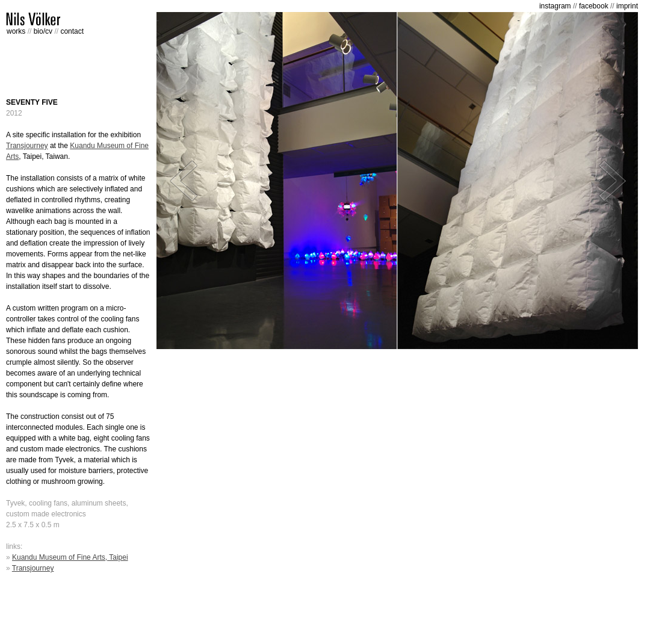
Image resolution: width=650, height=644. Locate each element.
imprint (627, 6)
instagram (555, 6)
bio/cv (44, 31)
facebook (594, 6)
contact (72, 31)
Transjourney (27, 146)
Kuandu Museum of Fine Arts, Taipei (70, 557)
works (17, 31)
